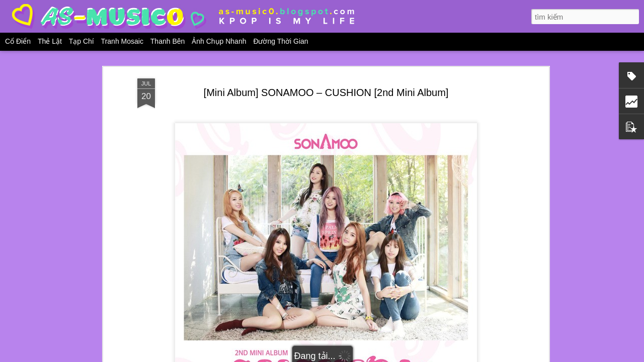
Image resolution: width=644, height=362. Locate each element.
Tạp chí (82, 41)
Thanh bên (168, 41)
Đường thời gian (280, 41)
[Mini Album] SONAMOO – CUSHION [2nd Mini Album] (326, 93)
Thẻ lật (50, 41)
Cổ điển (18, 41)
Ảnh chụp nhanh (219, 41)
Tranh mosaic (122, 41)
